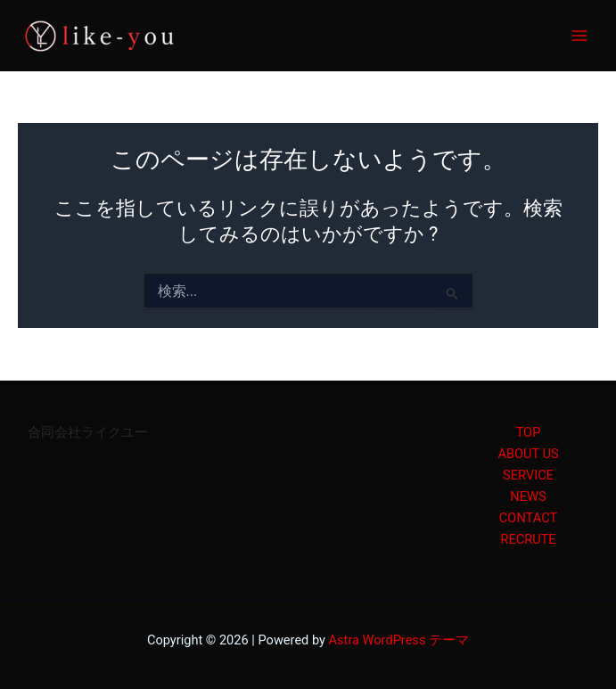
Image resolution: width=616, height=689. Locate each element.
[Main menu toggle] (579, 36)
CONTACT (528, 518)
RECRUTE (528, 539)
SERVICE (528, 475)
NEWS (528, 496)
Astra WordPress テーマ (399, 640)
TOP (529, 432)
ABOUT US (528, 454)
